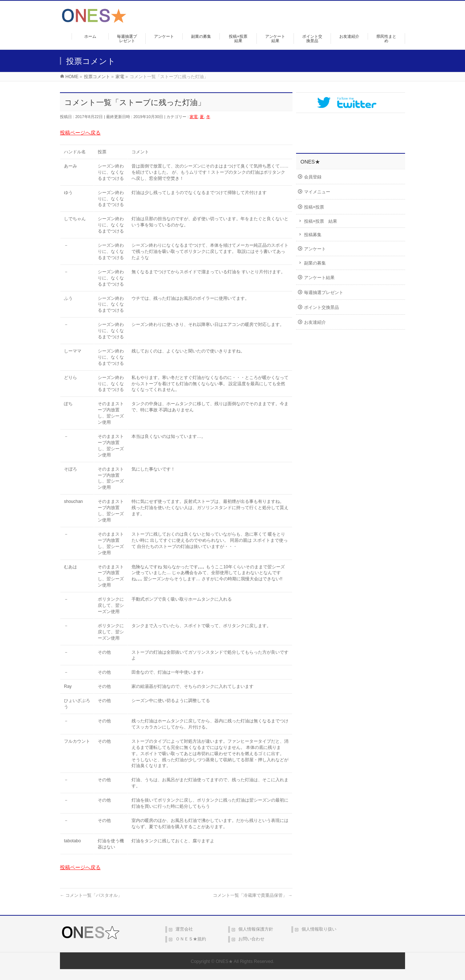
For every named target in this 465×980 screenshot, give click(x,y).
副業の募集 (315, 263)
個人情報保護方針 (256, 929)
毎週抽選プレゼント (324, 293)
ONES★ (224, 961)
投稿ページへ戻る (80, 133)
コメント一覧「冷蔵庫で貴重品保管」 (253, 895)
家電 (194, 117)
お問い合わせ (251, 939)
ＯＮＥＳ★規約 (191, 939)
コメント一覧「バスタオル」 (91, 895)
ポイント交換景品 (322, 307)
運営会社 (184, 929)
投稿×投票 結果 (321, 221)
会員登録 (313, 177)
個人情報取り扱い (319, 929)
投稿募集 (313, 235)
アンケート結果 (319, 278)
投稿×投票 (314, 207)
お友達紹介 (315, 322)
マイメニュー (317, 192)
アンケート (315, 249)
